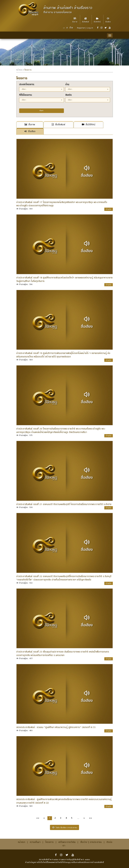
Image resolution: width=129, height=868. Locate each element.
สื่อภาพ (75, 19)
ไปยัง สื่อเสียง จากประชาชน (64, 827)
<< (38, 818)
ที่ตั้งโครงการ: (26, 95)
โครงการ (28, 70)
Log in (90, 28)
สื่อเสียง (108, 19)
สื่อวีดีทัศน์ (97, 19)
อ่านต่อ (109, 209)
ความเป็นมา (35, 842)
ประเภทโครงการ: (27, 85)
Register (81, 28)
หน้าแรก (19, 70)
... (78, 818)
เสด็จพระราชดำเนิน (67, 842)
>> (90, 818)
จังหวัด (68, 95)
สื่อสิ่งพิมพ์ (86, 19)
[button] (42, 89)
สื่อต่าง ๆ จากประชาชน (91, 842)
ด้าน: (67, 85)
